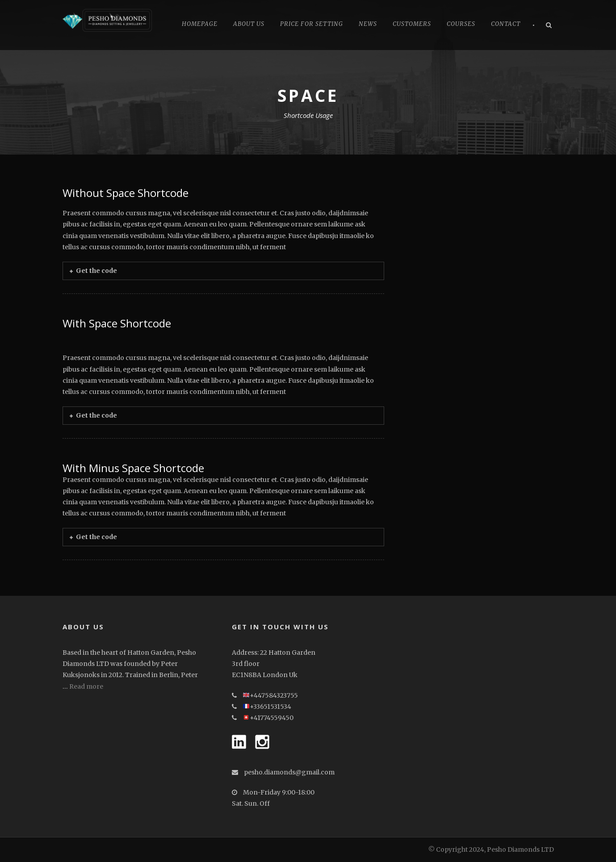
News (368, 24)
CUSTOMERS (412, 24)
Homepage (200, 24)
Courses (461, 24)
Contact (506, 24)
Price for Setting (312, 24)
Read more (86, 686)
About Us (249, 24)
